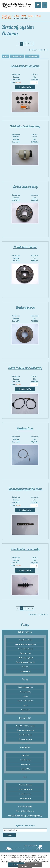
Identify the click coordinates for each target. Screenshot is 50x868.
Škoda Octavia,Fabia (26, 740)
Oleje (25, 777)
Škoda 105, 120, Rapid (26, 658)
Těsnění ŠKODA (25, 718)
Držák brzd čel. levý (25, 187)
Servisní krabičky (26, 692)
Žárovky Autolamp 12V (26, 688)
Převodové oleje (26, 799)
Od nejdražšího (19, 56)
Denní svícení (26, 710)
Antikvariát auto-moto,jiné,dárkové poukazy (25, 816)
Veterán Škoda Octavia (26, 649)
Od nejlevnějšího (35, 56)
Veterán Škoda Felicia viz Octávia (26, 645)
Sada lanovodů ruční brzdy (25, 368)
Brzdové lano (25, 428)
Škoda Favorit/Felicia (26, 640)
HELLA (26, 706)
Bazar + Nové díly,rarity (25, 811)
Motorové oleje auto (26, 785)
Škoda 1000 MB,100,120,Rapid (26, 726)
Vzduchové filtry (26, 760)
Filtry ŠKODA (25, 748)
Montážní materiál (25, 807)
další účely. (43, 857)
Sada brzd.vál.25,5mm (25, 66)
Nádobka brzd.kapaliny (25, 126)
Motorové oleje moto (26, 790)
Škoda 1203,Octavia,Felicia (26, 731)
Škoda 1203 (26, 667)
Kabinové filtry (26, 769)
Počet (16, 83)
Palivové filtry (26, 765)
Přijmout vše (16, 865)
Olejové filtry (26, 756)
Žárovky (25, 680)
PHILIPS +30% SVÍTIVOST (26, 701)
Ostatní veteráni (26, 672)
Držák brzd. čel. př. (25, 247)
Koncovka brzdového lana (25, 489)
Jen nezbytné (33, 865)
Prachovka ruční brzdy (25, 549)
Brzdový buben (25, 308)
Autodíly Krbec (7, 16)
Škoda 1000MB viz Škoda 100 (26, 663)
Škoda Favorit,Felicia (26, 735)
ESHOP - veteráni (27, 16)
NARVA (26, 697)
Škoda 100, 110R (26, 654)
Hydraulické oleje (26, 794)
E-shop (16, 16)
